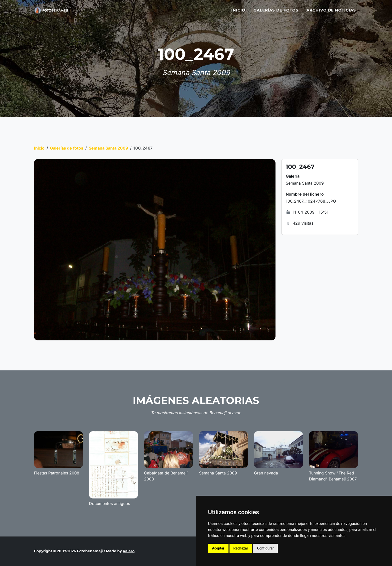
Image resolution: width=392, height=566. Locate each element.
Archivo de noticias (331, 13)
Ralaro (129, 551)
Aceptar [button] (218, 548)
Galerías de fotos (276, 13)
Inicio (238, 13)
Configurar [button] (265, 548)
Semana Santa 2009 (108, 148)
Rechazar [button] (241, 548)
